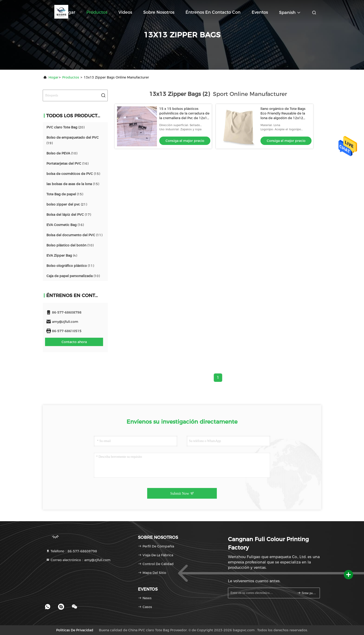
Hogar (69, 12)
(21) (67, 204)
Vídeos (125, 12)
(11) (74, 235)
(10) (62, 153)
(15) (73, 174)
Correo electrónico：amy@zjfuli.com (78, 560)
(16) (67, 164)
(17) (69, 215)
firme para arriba (307, 593)
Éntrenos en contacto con (213, 12)
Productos (97, 12)
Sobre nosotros (159, 12)
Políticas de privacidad (75, 630)
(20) (65, 127)
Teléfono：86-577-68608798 (71, 551)
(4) (62, 255)
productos (71, 77)
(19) (73, 140)
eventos (260, 12)
